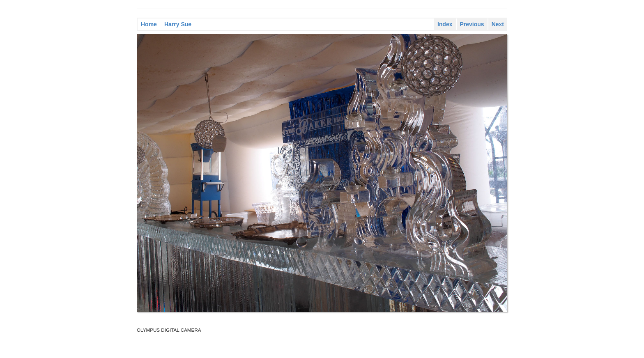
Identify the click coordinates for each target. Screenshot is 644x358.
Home (149, 24)
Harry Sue (178, 24)
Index (445, 24)
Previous (472, 24)
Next (498, 24)
